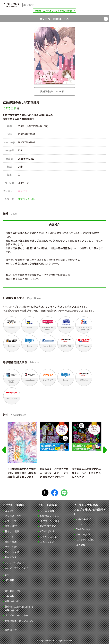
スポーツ (10, 537)
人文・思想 (11, 521)
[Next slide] (105, 450)
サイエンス (11, 557)
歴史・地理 (11, 526)
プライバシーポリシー (17, 615)
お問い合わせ (12, 601)
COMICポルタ (47, 531)
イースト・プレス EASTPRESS (11, 5)
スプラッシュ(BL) (27, 199)
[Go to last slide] (4, 450)
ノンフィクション (14, 562)
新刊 (7, 575)
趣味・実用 (11, 542)
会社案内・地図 (13, 591)
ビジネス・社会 (13, 516)
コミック (23, 191)
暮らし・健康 (12, 531)
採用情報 (10, 596)
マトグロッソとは (89, 524)
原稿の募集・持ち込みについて (19, 623)
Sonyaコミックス (49, 516)
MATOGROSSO (48, 526)
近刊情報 (10, 580)
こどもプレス (47, 542)
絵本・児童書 (12, 552)
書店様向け (11, 630)
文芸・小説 (11, 547)
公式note (81, 545)
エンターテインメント (17, 568)
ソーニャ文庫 (47, 511)
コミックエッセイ (50, 537)
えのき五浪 (10, 108)
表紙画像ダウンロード (52, 91)
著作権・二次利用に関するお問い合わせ (53, 11)
